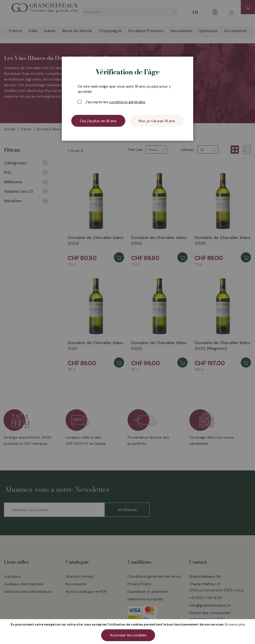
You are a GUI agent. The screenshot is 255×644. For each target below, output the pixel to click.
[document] (128, 632)
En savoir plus (235, 624)
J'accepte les (115, 102)
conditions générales (127, 102)
